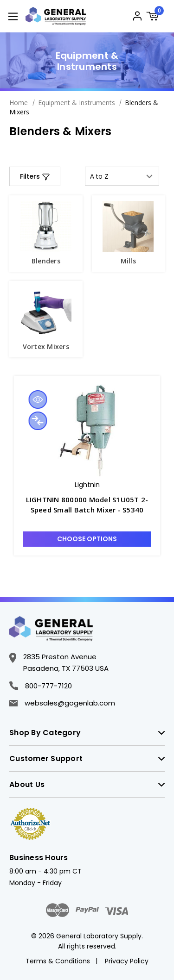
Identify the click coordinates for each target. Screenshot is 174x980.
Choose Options (87, 539)
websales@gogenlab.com (62, 703)
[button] (35, 176)
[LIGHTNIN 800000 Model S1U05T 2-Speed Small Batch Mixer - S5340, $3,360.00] (87, 430)
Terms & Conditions (58, 961)
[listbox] (122, 176)
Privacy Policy (127, 961)
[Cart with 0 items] (155, 17)
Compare (38, 421)
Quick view (38, 399)
